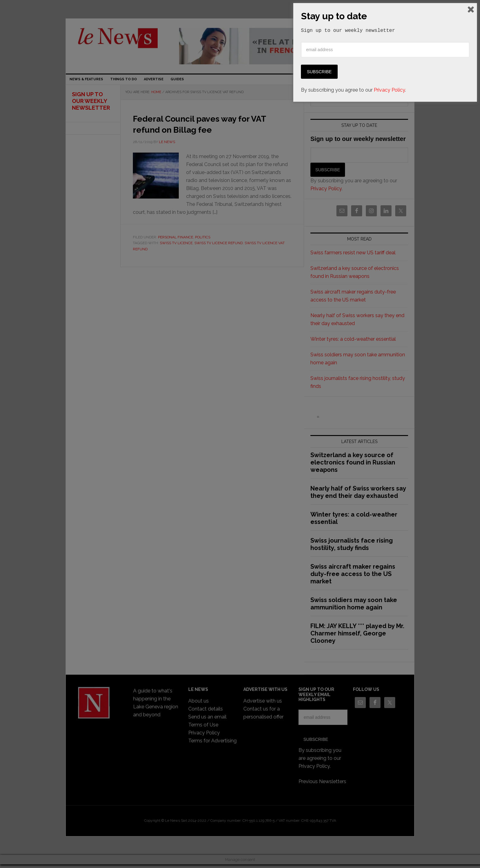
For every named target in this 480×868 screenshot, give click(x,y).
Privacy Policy (389, 853)
